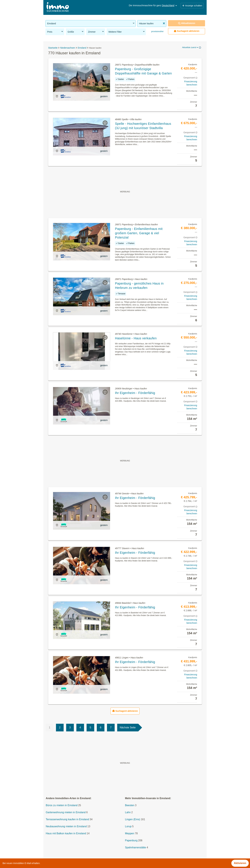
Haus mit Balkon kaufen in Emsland (66, 833)
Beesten (130, 805)
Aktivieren (240, 863)
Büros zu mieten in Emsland (62, 805)
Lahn (128, 812)
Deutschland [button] (170, 5)
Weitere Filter (127, 32)
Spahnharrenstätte (136, 847)
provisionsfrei (157, 31)
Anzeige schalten (192, 6)
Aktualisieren (187, 23)
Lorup (128, 826)
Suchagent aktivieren (187, 31)
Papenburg (131, 840)
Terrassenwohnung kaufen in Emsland (67, 819)
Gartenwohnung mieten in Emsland (66, 812)
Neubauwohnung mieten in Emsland (66, 826)
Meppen (130, 833)
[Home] (58, 7)
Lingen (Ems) (133, 819)
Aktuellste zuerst (190, 47)
